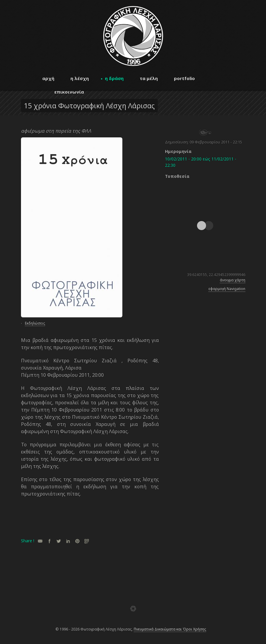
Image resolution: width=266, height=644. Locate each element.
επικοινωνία (69, 92)
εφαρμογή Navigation (227, 289)
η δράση (114, 78)
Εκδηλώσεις (35, 323)
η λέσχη (80, 78)
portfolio (184, 78)
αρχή (48, 78)
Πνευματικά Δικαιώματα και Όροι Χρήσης (170, 629)
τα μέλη (149, 78)
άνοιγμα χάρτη (233, 280)
